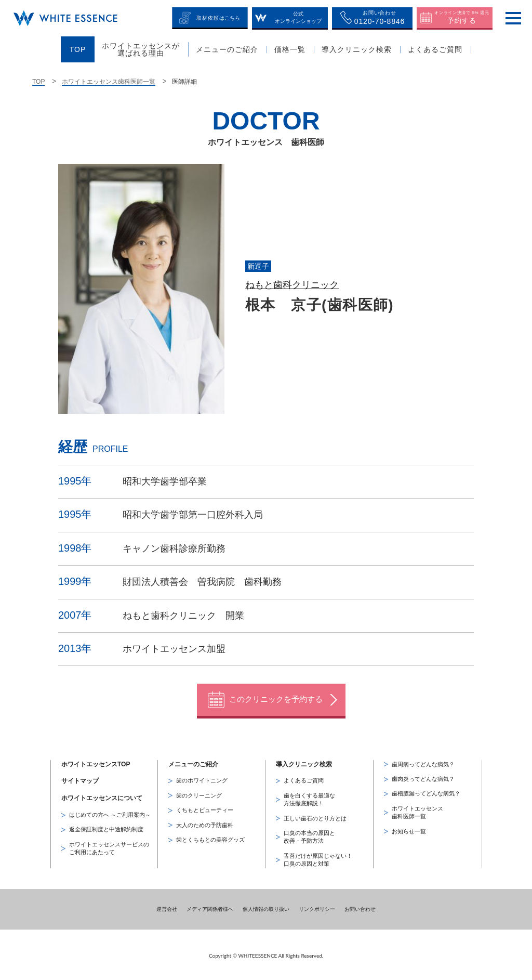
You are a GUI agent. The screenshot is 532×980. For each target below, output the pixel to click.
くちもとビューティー (205, 808)
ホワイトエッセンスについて (102, 796)
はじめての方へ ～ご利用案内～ (110, 813)
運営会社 (167, 907)
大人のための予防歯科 (205, 823)
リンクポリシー (317, 907)
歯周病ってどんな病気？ (423, 762)
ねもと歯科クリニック (292, 285)
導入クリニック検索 (304, 762)
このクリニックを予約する (276, 697)
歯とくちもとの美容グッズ (210, 838)
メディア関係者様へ (210, 907)
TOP (38, 82)
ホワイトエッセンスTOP (96, 762)
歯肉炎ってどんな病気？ (423, 777)
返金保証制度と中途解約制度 (106, 828)
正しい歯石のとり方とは (315, 816)
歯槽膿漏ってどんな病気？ (426, 792)
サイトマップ (80, 779)
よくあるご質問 (304, 779)
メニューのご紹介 (193, 762)
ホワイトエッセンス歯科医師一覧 (109, 82)
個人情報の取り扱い (266, 907)
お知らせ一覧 (409, 829)
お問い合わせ (360, 907)
